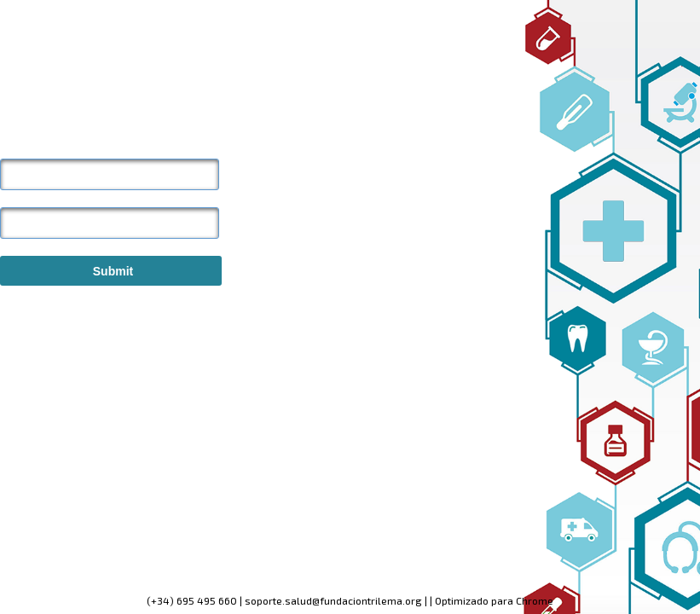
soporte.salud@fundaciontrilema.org (333, 600)
